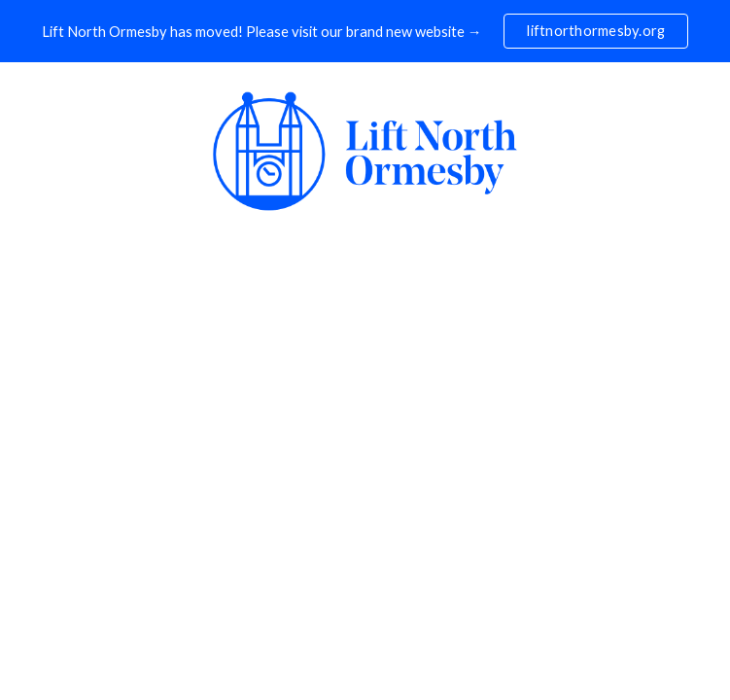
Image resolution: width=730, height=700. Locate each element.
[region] (365, 31)
